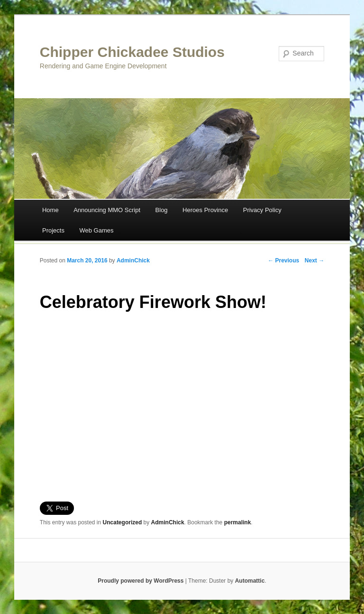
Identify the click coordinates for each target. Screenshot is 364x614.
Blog (162, 210)
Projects (53, 230)
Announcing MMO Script (107, 210)
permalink (238, 522)
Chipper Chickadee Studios (132, 52)
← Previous (283, 260)
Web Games (96, 230)
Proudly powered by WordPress (141, 581)
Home (50, 210)
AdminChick (133, 260)
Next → (314, 260)
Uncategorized (123, 522)
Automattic (250, 581)
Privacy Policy (262, 210)
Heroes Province (205, 210)
